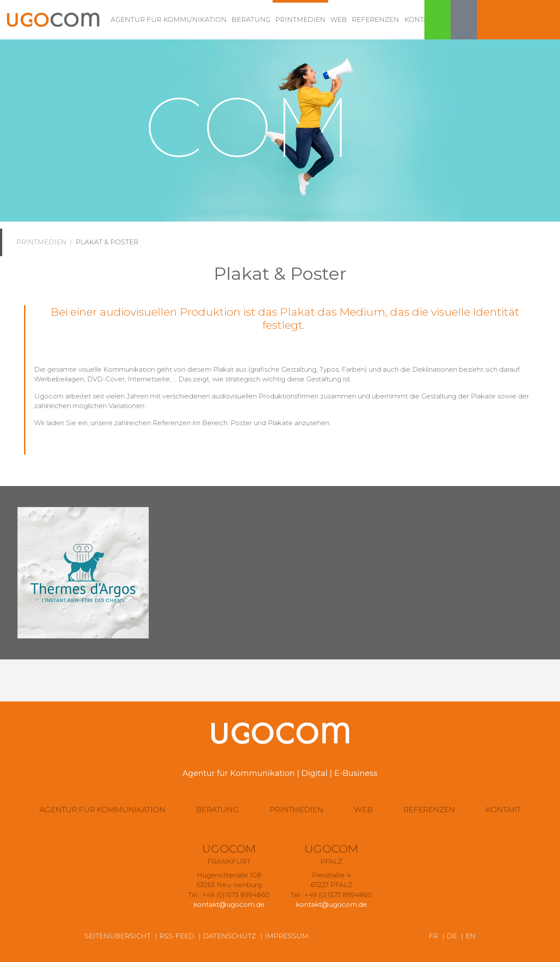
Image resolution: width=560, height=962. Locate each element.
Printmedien (300, 19)
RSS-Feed (177, 936)
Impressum (287, 936)
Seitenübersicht (117, 936)
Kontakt (421, 19)
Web (339, 19)
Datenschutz (229, 936)
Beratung (251, 19)
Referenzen (375, 19)
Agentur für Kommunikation (169, 19)
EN (471, 936)
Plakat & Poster (107, 242)
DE (452, 936)
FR (433, 936)
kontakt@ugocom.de (229, 904)
